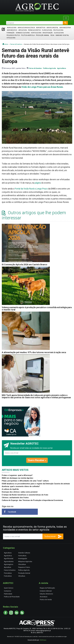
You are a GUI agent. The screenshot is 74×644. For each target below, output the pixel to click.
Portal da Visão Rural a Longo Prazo (31, 189)
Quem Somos (9, 588)
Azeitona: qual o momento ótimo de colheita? (21, 486)
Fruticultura (58, 30)
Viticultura (11, 38)
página (38, 183)
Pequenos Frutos (13, 35)
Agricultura (12, 28)
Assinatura (44, 597)
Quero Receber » (37, 460)
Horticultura (36, 33)
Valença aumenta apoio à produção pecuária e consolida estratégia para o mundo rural (37, 309)
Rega (52, 35)
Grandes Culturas (23, 33)
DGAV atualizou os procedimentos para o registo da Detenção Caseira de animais (36, 484)
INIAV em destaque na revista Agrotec (18, 478)
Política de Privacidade (12, 597)
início (5, 44)
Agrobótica (41, 28)
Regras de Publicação (47, 588)
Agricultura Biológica (26, 28)
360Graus (43, 640)
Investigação (48, 33)
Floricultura (47, 30)
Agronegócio (12, 30)
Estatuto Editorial (46, 591)
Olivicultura (59, 33)
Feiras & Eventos (34, 30)
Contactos (8, 591)
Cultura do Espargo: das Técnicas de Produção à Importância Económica (32, 500)
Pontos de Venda (46, 600)
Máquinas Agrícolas (25, 561)
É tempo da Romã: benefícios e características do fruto (25, 495)
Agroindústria (65, 28)
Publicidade (8, 594)
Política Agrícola (28, 35)
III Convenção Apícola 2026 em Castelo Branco (25, 265)
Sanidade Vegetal (62, 35)
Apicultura (23, 30)
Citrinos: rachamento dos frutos (15, 498)
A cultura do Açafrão (10, 489)
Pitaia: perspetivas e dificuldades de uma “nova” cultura (25, 481)
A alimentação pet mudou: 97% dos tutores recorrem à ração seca (34, 352)
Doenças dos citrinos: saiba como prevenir (20, 492)
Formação (11, 33)
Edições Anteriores (46, 594)
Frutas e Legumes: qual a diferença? (17, 475)
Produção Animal (43, 35)
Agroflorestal (52, 28)
